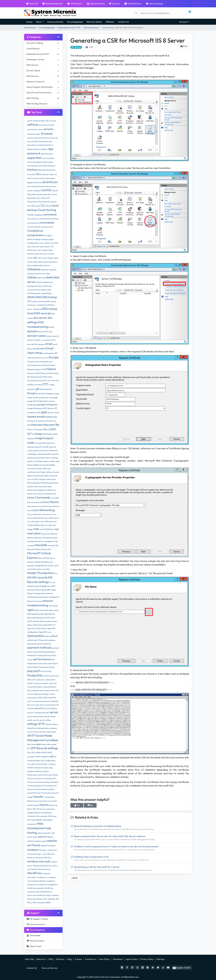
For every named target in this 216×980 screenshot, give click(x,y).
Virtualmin (31, 816)
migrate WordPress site (44, 562)
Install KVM (53, 451)
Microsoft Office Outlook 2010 (39, 549)
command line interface (49, 219)
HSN (29, 425)
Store (39, 22)
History (56, 413)
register (45, 683)
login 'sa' (44, 525)
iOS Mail (39, 461)
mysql (43, 586)
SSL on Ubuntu (50, 764)
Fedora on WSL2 (34, 373)
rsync (29, 701)
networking (53, 606)
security (39, 708)
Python (46, 676)
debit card (41, 278)
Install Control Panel (40, 451)
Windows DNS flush (44, 858)
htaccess (37, 425)
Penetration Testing (35, 655)
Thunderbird (49, 786)
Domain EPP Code (45, 332)
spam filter (47, 744)
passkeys (52, 640)
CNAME (30, 215)
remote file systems (35, 687)
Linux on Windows (34, 514)
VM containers (42, 816)
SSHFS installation (42, 757)
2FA (47, 121)
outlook (54, 636)
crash (39, 250)
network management (51, 597)
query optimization (48, 680)
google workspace (47, 404)
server (54, 712)
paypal (47, 652)
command (50, 214)
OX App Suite (43, 640)
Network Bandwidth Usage (45, 590)
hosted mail (51, 417)
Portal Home (30, 28)
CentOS (46, 190)
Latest (36, 486)
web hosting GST (44, 833)
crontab (51, 254)
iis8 (33, 434)
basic (34, 174)
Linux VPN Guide (47, 522)
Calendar (36, 191)
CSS (39, 258)
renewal (46, 687)
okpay (30, 625)
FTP (45, 384)
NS (54, 614)
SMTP (31, 736)
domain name (36, 336)
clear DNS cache (34, 206)
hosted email (36, 417)
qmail (52, 676)
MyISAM (30, 586)
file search (45, 373)
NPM (46, 614)
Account (184, 22)
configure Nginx (47, 239)
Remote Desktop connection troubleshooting (130, 828)
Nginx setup (54, 610)
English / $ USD (182, 968)
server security (33, 720)
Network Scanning (34, 601)
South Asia (31, 744)
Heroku (50, 413)
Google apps (32, 405)
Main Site (32, 4)
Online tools (37, 625)
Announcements (55, 22)
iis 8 (48, 430)
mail (56, 529)
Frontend (39, 385)
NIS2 (29, 614)
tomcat (30, 789)
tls (56, 786)
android (43, 145)
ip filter (52, 461)
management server (35, 541)
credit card (39, 254)
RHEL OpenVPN (50, 698)
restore (52, 694)
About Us (41, 959)
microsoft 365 (53, 545)
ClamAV (46, 202)
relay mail (53, 683)
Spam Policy (132, 959)
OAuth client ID (33, 621)
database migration (49, 270)
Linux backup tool (49, 494)
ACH (52, 125)
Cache (30, 191)
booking (35, 186)
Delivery (39, 282)
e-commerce (46, 340)
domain (32, 331)
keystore (43, 479)
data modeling (33, 265)
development (32, 286)
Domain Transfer (34, 340)
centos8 (39, 194)
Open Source (42, 628)
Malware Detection (35, 538)
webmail (42, 837)
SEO (47, 713)
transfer (38, 797)
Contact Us (123, 22)
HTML (30, 430)
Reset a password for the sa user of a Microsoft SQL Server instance (130, 838)
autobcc (50, 162)
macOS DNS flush (47, 529)
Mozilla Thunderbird (40, 573)
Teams (30, 782)
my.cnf (52, 582)
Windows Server (91, 28)
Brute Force (52, 186)
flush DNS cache (46, 377)
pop (30, 671)
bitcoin (53, 182)
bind (45, 182)
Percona (46, 655)
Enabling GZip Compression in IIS (130, 858)
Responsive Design (41, 694)
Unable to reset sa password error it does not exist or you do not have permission (130, 848)
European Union (34, 362)
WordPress (34, 873)
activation (31, 134)
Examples (44, 362)
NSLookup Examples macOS (38, 618)
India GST (38, 447)
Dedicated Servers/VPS (69, 28)
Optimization (36, 636)
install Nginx (32, 454)
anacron (30, 138)
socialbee (52, 740)
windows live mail (39, 861)
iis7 (29, 434)
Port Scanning (46, 671)
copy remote (44, 247)
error (44, 358)
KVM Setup (45, 483)
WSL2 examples (39, 903)
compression (36, 235)
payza (53, 652)
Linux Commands (39, 497)
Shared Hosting (96, 4)
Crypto (30, 258)
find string (35, 377)
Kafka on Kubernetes (35, 476)
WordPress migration (36, 888)
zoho (48, 902)
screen (37, 705)
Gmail (31, 393)
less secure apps (45, 486)
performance (42, 659)
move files (46, 569)
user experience (49, 809)
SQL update (36, 752)
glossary (49, 389)
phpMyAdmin (32, 663)
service (42, 720)
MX (29, 577)
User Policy (105, 959)
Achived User (32, 129)
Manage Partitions (50, 538)
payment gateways (44, 644)
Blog (70, 959)
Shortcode (38, 732)
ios (34, 461)
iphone (30, 465)
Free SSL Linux (46, 380)
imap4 (40, 438)
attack (52, 158)
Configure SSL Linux (35, 243)
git (37, 389)
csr (35, 258)
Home (29, 22)
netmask (31, 590)
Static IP (39, 768)
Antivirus (50, 145)
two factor (44, 801)
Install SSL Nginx (44, 458)
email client (39, 348)
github (42, 389)
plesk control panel (50, 663)
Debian (32, 277)
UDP (34, 809)
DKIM (31, 297)
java (49, 469)
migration (31, 566)
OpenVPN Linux (45, 632)
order (47, 636)
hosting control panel (35, 421)
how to (54, 421)
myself (37, 586)
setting (48, 720)
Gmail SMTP (40, 394)
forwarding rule (33, 380)
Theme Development (35, 786)
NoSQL (41, 614)
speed (54, 744)
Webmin (50, 837)
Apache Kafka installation (37, 149)
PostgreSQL (35, 675)
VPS (29, 820)
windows (33, 850)
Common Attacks (34, 227)
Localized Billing (33, 525)
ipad (57, 461)
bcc (39, 174)
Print (184, 46)
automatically (33, 166)
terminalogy (45, 782)
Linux (49, 490)
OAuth (53, 618)
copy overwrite (33, 247)
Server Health (50, 717)
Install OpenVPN (44, 454)
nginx (31, 610)
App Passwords (47, 154)
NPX (50, 614)
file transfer (54, 373)
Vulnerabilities (37, 820)
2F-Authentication (38, 121)
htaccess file (51, 425)
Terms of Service (50, 968)
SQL (29, 752)
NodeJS (34, 614)
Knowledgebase (75, 22)
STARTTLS (31, 768)
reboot (30, 683)
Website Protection (48, 846)
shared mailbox (51, 724)
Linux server (47, 514)
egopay (42, 344)
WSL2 (29, 903)
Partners (60, 959)
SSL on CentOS (38, 764)
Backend (52, 166)
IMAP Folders (47, 434)
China (40, 202)
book (29, 186)
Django (49, 293)
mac (36, 529)
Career (79, 959)
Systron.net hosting (44, 779)
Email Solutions (133, 4)
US (41, 809)
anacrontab (39, 138)
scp (32, 705)
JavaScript (31, 472)
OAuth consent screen (48, 621)
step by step (48, 768)
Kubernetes (51, 479)
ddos (48, 274)
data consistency (51, 262)
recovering (37, 683)
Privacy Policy (147, 959)
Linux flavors (51, 502)
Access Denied (44, 125)
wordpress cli (42, 877)
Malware (54, 534)
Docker (52, 327)
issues (40, 469)
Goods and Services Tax (42, 398)
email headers (48, 353)
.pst (29, 121)
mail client (34, 533)
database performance (36, 274)
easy (29, 344)
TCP (54, 779)
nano (49, 586)
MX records (40, 577)
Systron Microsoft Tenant (48, 775)
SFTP (41, 724)
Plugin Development (40, 667)
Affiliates (110, 22)
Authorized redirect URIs (37, 162)
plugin (30, 667)
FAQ (44, 369)
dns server (40, 318)
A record (53, 121)
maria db (31, 545)
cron (45, 254)
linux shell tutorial (52, 518)
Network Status (94, 22)
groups (51, 408)
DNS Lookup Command (36, 301)
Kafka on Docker (53, 472)
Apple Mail (34, 158)
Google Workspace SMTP (37, 408)
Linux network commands (37, 506)
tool (35, 789)
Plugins (52, 667)
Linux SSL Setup (33, 522)
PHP (53, 660)
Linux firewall (37, 502)
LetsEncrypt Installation (37, 490)
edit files (35, 344)
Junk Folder (41, 472)
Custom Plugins (47, 258)
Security (114, 4)
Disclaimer (118, 959)
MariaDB (41, 545)
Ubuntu (44, 805)
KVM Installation (34, 483)
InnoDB (46, 447)
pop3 (36, 671)
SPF (29, 749)
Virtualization (47, 813)
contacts (47, 243)
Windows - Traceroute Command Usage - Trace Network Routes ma (42, 854)
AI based (47, 134)
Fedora (51, 369)
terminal (36, 782)
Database (34, 269)
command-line (33, 223)
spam (39, 744)
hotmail (47, 421)
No (90, 805)
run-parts (36, 701)
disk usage (41, 293)
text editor (54, 782)
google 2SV (32, 401)
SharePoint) (32, 728)
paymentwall (39, 652)
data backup (38, 262)
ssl (52, 756)
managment (49, 541)
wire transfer (32, 869)
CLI (43, 205)
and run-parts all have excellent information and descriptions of (42, 141)
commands (47, 222)
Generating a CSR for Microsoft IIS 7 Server (130, 869)
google (55, 398)
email (49, 344)
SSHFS (44, 752)
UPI (38, 809)
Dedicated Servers (53, 4)
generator (31, 389)
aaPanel (33, 125)
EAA (54, 340)
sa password (45, 701)
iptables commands (41, 465)
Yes (77, 805)
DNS (38, 297)
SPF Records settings (44, 748)
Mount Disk (48, 566)
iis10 (53, 429)
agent (38, 134)
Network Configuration (36, 593)
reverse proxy (33, 698)
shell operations (43, 728)
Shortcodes (47, 732)
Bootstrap (43, 186)
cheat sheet (47, 194)
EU (47, 358)
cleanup (53, 202)
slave (54, 732)
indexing (31, 447)
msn (56, 573)
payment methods (39, 647)
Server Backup (154, 4)
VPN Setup (52, 816)
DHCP (46, 286)
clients (48, 206)
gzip (44, 412)
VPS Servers (75, 4)
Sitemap (161, 959)
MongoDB (39, 566)
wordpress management (48, 885)
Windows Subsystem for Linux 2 (45, 866)
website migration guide (37, 841)
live (55, 522)
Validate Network (34, 813)
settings (32, 724)
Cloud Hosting (47, 210)
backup (32, 169)
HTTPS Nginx (38, 430)
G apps (51, 385)
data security (44, 265)
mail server (46, 534)
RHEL (41, 698)
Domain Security (52, 336)
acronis (48, 129)
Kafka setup (49, 476)
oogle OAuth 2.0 (49, 625)
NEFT (54, 586)
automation (43, 166)
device (41, 286)
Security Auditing (50, 708)
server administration (36, 717)
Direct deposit (41, 290)
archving (45, 158)
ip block (46, 461)
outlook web (32, 640)
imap (38, 434)
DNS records (42, 313)
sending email (40, 713)
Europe (54, 357)
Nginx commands (42, 610)
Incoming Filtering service (45, 443)
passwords (31, 644)
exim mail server (43, 365)
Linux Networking (43, 510)
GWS (39, 413)
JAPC (45, 469)
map (56, 541)
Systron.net (32, 779)
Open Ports (32, 628)
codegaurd (38, 215)
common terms (47, 227)
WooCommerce (44, 869)
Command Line (33, 219)
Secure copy (45, 705)
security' (31, 713)
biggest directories (35, 182)
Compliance (35, 231)
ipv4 (35, 469)
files (29, 377)
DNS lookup (49, 297)
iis (45, 429)
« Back (74, 878)
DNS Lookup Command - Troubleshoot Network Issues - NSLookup (42, 305)
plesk (40, 663)
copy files (54, 243)
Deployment (48, 282)
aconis (41, 129)
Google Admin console (46, 401)
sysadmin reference (35, 771)
